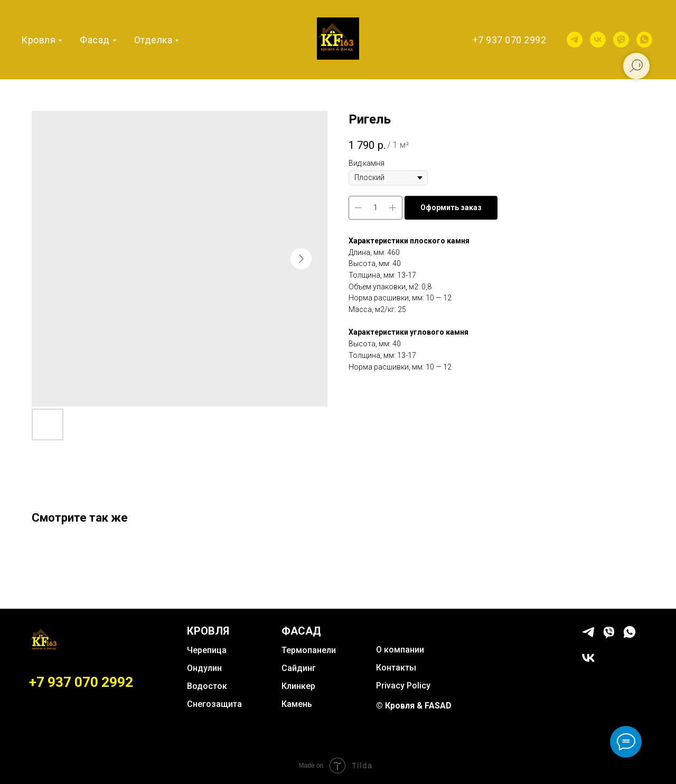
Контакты (396, 668)
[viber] (621, 40)
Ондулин (204, 668)
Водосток (207, 686)
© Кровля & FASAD (414, 706)
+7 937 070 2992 (510, 40)
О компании (400, 650)
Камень (297, 704)
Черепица (207, 650)
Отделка (153, 40)
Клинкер (298, 686)
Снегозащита (214, 704)
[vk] (598, 40)
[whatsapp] (644, 40)
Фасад (95, 40)
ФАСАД (301, 631)
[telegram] (575, 40)
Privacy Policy (403, 686)
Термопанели (309, 650)
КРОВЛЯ (208, 631)
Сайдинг (299, 668)
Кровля (38, 40)
